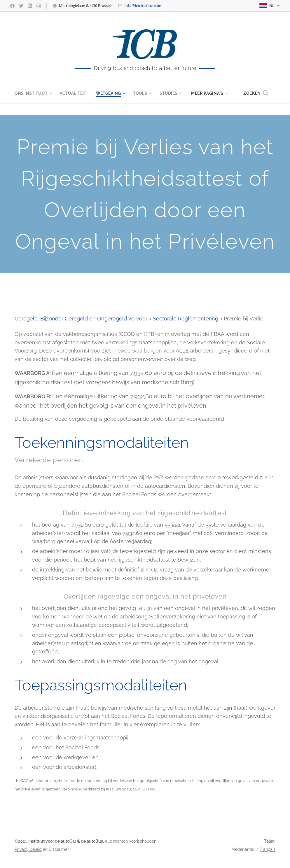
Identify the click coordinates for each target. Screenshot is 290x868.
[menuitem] (32, 93)
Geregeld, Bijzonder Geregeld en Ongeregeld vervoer (81, 319)
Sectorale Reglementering (186, 319)
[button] (259, 93)
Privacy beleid (28, 849)
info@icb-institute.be (143, 6)
